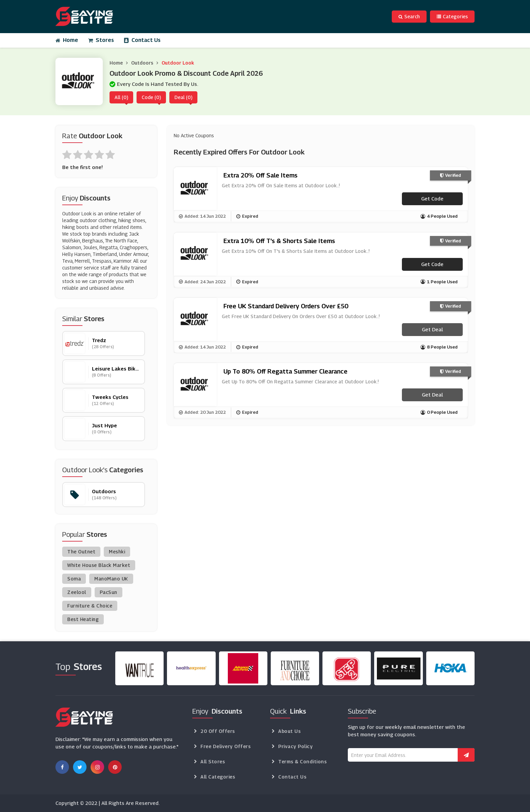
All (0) (121, 97)
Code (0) (151, 97)
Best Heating (83, 619)
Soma (74, 579)
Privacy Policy (295, 746)
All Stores (213, 761)
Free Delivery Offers (225, 746)
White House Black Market (99, 565)
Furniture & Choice (90, 606)
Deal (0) (183, 97)
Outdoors (142, 63)
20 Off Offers (218, 731)
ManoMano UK (111, 579)
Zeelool (77, 592)
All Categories (218, 777)
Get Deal (432, 329)
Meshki (117, 552)
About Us (289, 731)
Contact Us (142, 40)
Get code (432, 198)
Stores (101, 40)
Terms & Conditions (302, 761)
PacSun (109, 592)
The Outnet (81, 552)
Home (67, 40)
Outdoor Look (178, 63)
